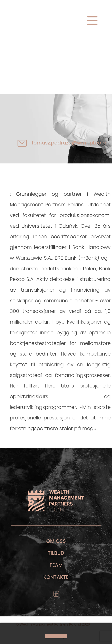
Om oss (56, 541)
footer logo (56, 501)
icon (56, 595)
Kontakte (56, 577)
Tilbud (56, 553)
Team (56, 565)
